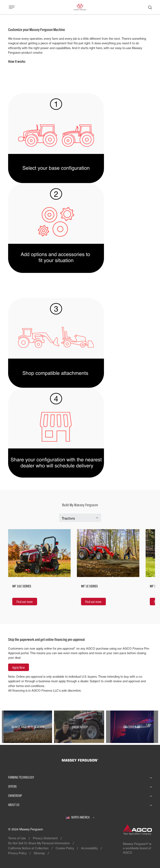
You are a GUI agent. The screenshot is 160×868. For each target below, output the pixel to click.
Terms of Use (17, 838)
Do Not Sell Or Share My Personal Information (39, 843)
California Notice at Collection (28, 848)
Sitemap (39, 853)
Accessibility (89, 848)
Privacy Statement (45, 838)
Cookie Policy (65, 848)
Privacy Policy (17, 853)
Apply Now (19, 667)
